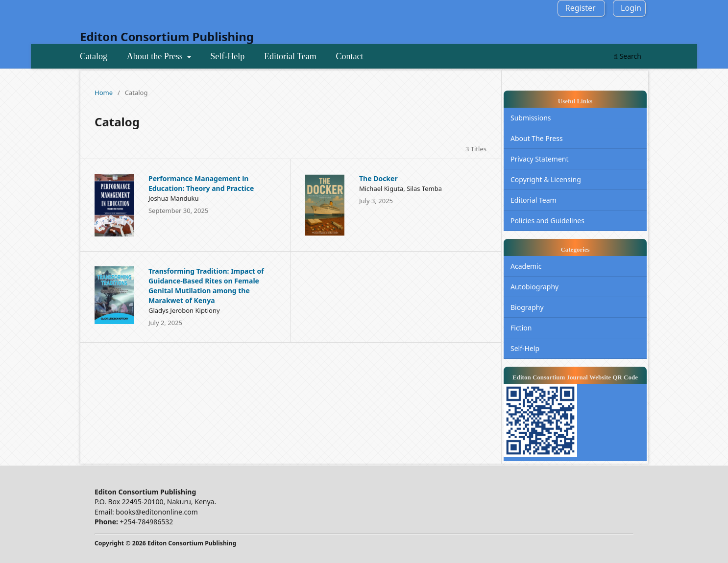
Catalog (94, 56)
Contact (349, 56)
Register (581, 8)
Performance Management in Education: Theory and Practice (201, 183)
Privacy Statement (540, 159)
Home (104, 93)
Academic (526, 266)
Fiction (521, 328)
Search (628, 56)
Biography (527, 307)
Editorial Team (290, 56)
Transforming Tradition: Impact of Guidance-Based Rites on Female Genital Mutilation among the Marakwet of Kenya (206, 286)
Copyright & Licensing (546, 179)
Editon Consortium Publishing (167, 36)
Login (631, 8)
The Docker (378, 178)
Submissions (531, 118)
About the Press (156, 56)
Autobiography (534, 287)
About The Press (537, 138)
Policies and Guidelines (547, 221)
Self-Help (227, 56)
